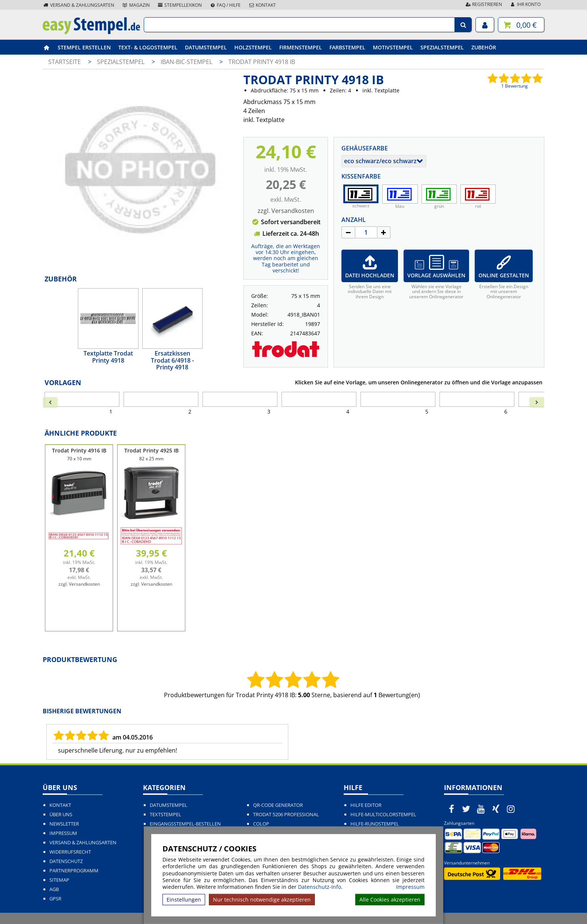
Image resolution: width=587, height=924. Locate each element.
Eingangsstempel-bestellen (185, 824)
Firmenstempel (301, 47)
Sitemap (59, 880)
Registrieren (483, 4)
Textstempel (165, 815)
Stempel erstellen (84, 47)
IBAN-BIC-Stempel (187, 62)
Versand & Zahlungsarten (78, 5)
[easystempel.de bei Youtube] (481, 809)
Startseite (65, 62)
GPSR (55, 899)
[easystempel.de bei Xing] (496, 809)
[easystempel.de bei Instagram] (511, 809)
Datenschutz (66, 861)
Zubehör (484, 47)
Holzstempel (253, 47)
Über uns (61, 815)
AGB (54, 889)
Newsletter (64, 824)
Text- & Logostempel (148, 47)
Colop (261, 824)
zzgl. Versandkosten (286, 211)
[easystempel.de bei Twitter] (466, 809)
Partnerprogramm (74, 871)
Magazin (136, 5)
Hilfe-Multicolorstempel (383, 815)
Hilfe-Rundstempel (375, 824)
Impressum (410, 887)
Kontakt (262, 5)
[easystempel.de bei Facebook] (451, 809)
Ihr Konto (525, 4)
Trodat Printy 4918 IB (262, 62)
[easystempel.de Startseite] (91, 32)
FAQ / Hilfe (225, 5)
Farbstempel (347, 47)
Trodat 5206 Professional (286, 815)
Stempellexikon (180, 5)
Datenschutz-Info (320, 887)
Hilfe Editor (366, 805)
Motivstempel (393, 47)
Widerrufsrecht (70, 852)
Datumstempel (206, 47)
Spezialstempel (442, 47)
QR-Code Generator (278, 805)
